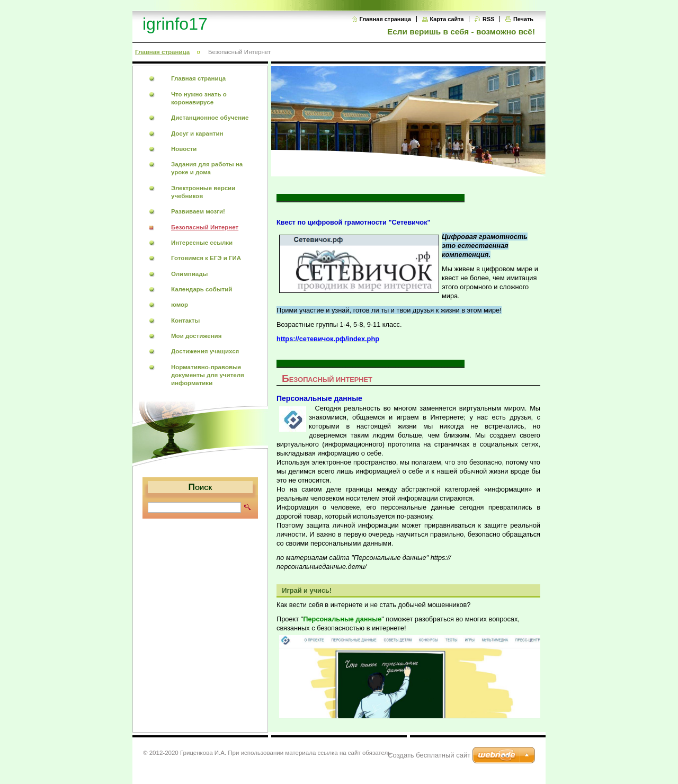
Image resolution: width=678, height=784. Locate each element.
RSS (488, 19)
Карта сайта (447, 19)
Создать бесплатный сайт (429, 755)
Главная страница (385, 19)
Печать (523, 19)
